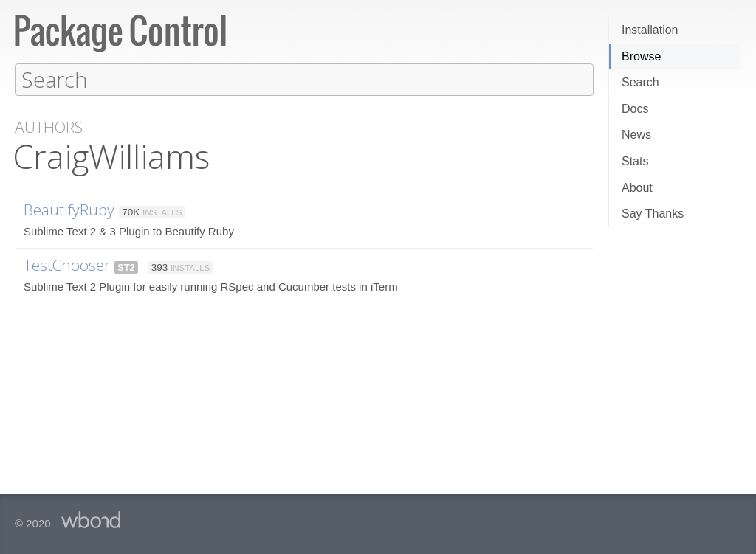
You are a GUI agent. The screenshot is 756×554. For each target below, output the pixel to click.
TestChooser (67, 264)
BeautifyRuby (69, 209)
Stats (635, 161)
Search (640, 82)
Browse (641, 56)
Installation (650, 30)
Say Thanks (653, 214)
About (637, 188)
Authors (49, 127)
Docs (635, 109)
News (636, 135)
